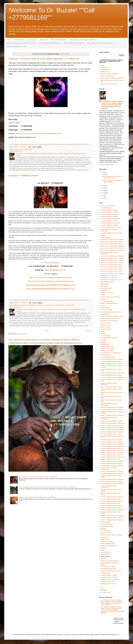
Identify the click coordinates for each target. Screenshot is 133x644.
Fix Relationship (32, 305)
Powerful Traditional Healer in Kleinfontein (113, 430)
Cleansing (104, 299)
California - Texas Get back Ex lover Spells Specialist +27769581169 (44, 59)
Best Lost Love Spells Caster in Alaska (112, 242)
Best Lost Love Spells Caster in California (112, 248)
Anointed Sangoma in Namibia (109, 216)
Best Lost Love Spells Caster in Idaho (111, 265)
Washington (104, 590)
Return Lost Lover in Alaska (109, 546)
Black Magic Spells (106, 288)
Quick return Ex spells (107, 526)
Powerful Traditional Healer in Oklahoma (112, 461)
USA (102, 588)
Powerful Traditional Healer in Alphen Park (113, 373)
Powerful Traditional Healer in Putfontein (112, 471)
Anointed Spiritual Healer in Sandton (111, 227)
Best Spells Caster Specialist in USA (111, 280)
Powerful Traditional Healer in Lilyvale (111, 434)
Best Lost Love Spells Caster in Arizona (112, 244)
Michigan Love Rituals (107, 351)
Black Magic (16, 305)
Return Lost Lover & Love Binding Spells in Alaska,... (112, 181)
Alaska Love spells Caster (108, 206)
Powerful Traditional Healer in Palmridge (112, 466)
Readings (103, 529)
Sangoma (49, 305)
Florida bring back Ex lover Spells (110, 318)
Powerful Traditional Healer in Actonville (112, 359)
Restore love (104, 537)
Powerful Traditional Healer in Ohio (111, 459)
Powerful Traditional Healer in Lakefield (112, 432)
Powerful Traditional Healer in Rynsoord (112, 484)
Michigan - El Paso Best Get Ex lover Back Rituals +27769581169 (37, 497)
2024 (103, 186)
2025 (103, 172)
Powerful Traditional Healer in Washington (113, 510)
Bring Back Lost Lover (107, 293)
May (104, 174)
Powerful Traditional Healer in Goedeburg (112, 428)
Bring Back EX (24, 305)
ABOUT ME (44, 40)
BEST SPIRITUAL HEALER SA (74, 43)
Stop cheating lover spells (108, 567)
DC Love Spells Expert (107, 301)
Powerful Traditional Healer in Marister (112, 440)
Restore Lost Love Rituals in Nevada (111, 535)
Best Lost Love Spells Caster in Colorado (112, 250)
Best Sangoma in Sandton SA (109, 278)
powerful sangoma (106, 355)
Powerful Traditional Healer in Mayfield (112, 442)
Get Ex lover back (106, 327)
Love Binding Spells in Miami (109, 338)
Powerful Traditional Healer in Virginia (111, 508)
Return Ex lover (105, 539)
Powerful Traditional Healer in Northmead (112, 453)
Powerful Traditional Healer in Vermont (112, 506)
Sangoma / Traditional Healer (23, 176)
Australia (103, 235)
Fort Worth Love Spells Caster (109, 321)
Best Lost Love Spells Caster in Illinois (112, 267)
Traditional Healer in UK (108, 582)
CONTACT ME (32, 40)
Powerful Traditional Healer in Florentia (112, 425)
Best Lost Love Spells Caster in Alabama (112, 239)
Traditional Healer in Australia (109, 575)
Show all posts (65, 54)
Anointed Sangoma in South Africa (110, 223)
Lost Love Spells (105, 336)
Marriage (103, 342)
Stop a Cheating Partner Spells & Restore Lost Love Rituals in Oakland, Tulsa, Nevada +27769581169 (44, 340)
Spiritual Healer (105, 554)
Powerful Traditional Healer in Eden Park (112, 415)
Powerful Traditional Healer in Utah (111, 503)
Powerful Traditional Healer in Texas (111, 499)
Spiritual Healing (27, 149)
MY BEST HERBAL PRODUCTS (50, 43)
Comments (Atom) (21, 334)
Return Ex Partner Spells (108, 544)
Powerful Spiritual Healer (108, 357)
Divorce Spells (105, 308)
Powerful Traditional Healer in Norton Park (113, 457)
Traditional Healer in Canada (109, 577)
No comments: (23, 147)
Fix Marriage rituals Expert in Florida (111, 312)
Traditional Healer (69, 305)
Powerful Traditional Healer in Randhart (112, 474)
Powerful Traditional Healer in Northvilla (112, 455)
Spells (54, 305)
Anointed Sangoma (106, 208)
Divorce (103, 305)
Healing (103, 334)
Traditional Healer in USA (108, 584)
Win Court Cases (106, 592)
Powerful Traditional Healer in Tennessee (112, 497)
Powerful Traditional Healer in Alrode (111, 375)
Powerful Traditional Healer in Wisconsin (112, 518)
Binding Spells (105, 284)
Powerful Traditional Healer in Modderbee (112, 446)
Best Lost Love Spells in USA (16, 47)
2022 (103, 191)
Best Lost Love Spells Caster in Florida (112, 258)
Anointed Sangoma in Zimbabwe (110, 225)
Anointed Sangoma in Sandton (109, 221)
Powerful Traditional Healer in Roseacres (112, 479)
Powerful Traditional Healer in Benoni (111, 387)
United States (18, 307)
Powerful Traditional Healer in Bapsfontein (113, 377)
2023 (103, 188)
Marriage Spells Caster (107, 346)
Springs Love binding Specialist (110, 561)
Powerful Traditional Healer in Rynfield (112, 482)
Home (9, 40)
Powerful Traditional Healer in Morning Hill (113, 451)
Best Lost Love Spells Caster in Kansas (112, 273)
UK (102, 586)
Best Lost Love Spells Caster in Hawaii (112, 263)
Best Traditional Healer (107, 282)
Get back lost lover (106, 325)
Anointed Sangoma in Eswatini (109, 210)
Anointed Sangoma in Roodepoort (110, 219)
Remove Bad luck (106, 531)
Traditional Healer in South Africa (110, 579)
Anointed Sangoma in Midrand (109, 214)
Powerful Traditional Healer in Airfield (111, 361)
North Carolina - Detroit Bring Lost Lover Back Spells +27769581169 (38, 477)
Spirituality (104, 559)
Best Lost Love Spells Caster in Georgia (112, 260)
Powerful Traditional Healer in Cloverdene (112, 409)
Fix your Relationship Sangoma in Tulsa (112, 316)
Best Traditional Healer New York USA (100, 43)
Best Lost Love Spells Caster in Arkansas (112, 246)
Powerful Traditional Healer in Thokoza (112, 501)
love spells (104, 340)
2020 (103, 196)
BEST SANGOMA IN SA (59, 40)
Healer (103, 331)
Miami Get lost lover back (108, 349)
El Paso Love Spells (106, 310)
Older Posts (89, 331)
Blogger (118, 635)
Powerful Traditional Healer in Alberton (112, 364)
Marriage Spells (105, 344)
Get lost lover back (106, 329)
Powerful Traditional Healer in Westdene (112, 516)
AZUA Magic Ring (106, 237)
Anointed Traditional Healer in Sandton (112, 233)
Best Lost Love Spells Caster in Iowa (111, 271)
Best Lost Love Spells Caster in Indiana (112, 269)
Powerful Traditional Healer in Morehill (111, 448)
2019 (103, 198)
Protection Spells (106, 522)
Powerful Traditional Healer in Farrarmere (112, 423)
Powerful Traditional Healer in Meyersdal (112, 444)
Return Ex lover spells (107, 541)
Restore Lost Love (41, 305)
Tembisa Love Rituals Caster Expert (111, 571)
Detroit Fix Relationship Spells (109, 303)
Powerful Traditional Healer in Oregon (111, 464)
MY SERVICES (19, 40)
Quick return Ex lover (107, 524)
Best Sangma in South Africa (109, 275)
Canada (103, 295)
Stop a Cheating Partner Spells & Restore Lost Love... (112, 177)
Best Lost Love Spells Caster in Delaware (112, 256)
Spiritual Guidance (106, 552)
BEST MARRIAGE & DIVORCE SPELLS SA (21, 43)
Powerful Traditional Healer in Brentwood (112, 407)
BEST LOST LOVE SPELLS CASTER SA (83, 40)
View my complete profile (106, 165)
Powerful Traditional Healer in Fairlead (112, 421)
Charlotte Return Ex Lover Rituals (110, 297)
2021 (103, 193)
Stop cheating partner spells (109, 569)
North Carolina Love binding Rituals (111, 353)
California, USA (18, 151)
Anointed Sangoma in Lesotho (109, 212)
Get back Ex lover (18, 149)
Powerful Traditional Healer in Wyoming (112, 520)
